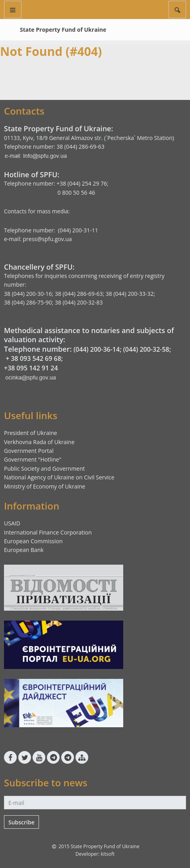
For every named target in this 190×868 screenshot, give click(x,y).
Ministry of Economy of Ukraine (45, 486)
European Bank (24, 550)
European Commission (33, 541)
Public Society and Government (45, 468)
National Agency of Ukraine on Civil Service (59, 477)
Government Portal (29, 451)
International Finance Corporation (48, 532)
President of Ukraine (31, 433)
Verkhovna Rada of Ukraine (39, 442)
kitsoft (108, 854)
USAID (12, 523)
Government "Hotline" (33, 459)
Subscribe (21, 822)
